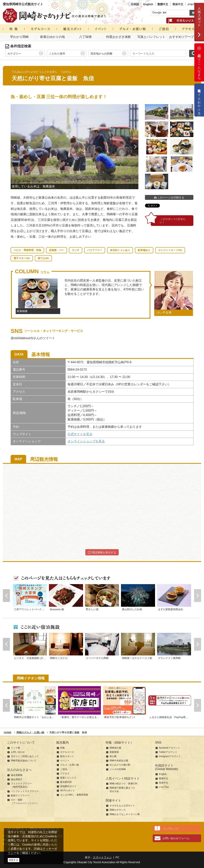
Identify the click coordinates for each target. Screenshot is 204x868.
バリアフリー (95, 250)
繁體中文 (163, 4)
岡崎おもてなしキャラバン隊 (125, 814)
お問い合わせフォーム (176, 838)
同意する (14, 860)
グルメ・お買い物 (69, 765)
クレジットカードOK (170, 250)
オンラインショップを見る (86, 441)
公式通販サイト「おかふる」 (199, 100)
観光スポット (67, 756)
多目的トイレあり (120, 250)
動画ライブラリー (20, 796)
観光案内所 (66, 782)
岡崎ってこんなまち (199, 62)
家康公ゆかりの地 (52, 37)
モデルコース (67, 752)
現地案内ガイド (68, 786)
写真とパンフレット (151, 37)
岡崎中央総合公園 (119, 761)
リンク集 (15, 748)
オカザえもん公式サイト (122, 806)
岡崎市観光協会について (24, 761)
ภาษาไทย (193, 4)
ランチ (76, 250)
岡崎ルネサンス (118, 810)
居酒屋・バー (57, 250)
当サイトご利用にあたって (25, 756)
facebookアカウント (169, 748)
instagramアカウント (170, 756)
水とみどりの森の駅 (120, 765)
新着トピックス (68, 778)
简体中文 (178, 4)
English (148, 4)
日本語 (135, 4)
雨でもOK (43, 258)
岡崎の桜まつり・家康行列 (123, 784)
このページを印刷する (169, 197)
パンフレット (171, 829)
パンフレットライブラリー (25, 791)
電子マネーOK (22, 258)
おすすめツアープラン (185, 37)
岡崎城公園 (115, 748)
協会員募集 (17, 775)
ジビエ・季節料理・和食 (27, 250)
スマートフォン (102, 857)
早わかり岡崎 (19, 37)
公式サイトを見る (80, 434)
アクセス (65, 774)
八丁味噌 (85, 37)
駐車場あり (144, 250)
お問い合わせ (18, 752)
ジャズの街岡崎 (118, 769)
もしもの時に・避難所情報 (74, 795)
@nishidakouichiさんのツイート (33, 338)
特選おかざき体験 (118, 37)
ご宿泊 (64, 769)
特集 (63, 748)
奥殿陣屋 (114, 752)
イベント (65, 761)
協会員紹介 (17, 779)
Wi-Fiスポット (68, 791)
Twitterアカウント (168, 752)
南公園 (113, 756)
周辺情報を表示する (102, 552)
